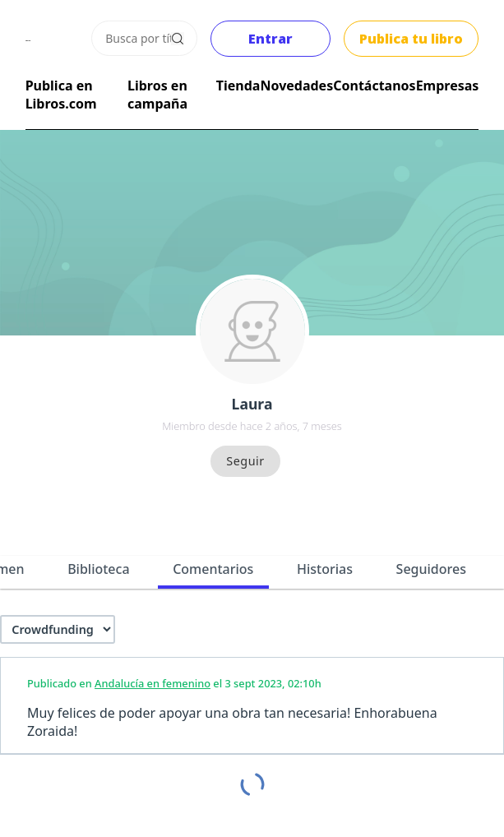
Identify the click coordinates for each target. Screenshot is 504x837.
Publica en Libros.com (61, 95)
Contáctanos (374, 86)
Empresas (448, 86)
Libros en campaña (157, 95)
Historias (325, 569)
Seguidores (431, 569)
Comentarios (213, 569)
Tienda (238, 86)
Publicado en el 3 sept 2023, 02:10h (174, 683)
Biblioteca (98, 569)
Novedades (296, 86)
